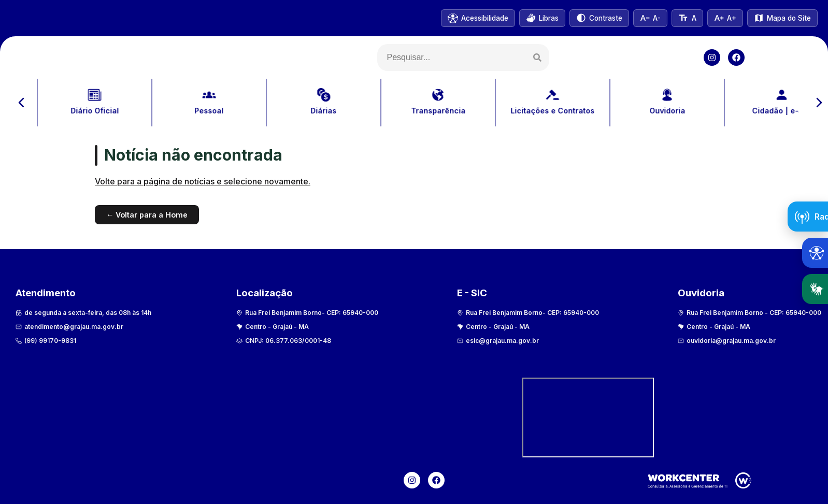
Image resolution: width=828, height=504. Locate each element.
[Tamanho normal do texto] (687, 18)
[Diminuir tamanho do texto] (650, 18)
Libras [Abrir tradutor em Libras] (819, 289)
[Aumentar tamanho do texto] (725, 18)
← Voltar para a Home (147, 215)
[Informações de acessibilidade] (478, 18)
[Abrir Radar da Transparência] (808, 217)
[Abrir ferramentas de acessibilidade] (815, 253)
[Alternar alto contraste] (599, 18)
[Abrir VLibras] (542, 18)
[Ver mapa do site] (782, 18)
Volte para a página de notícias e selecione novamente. (203, 181)
